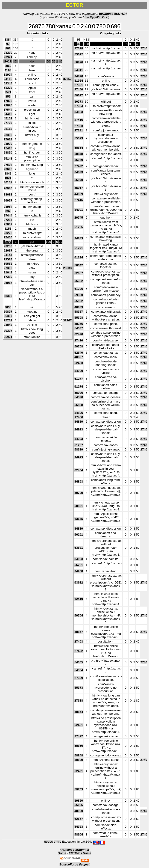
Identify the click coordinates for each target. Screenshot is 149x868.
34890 (79, 76)
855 (8, 96)
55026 (79, 393)
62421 (79, 771)
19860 (79, 801)
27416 (79, 120)
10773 (79, 102)
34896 (79, 413)
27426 (79, 340)
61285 (79, 227)
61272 (8, 88)
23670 (8, 105)
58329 (79, 449)
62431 (79, 725)
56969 (79, 160)
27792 (8, 123)
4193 (8, 70)
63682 (79, 582)
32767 (67, 79)
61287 (79, 445)
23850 (8, 153)
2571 (8, 92)
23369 (8, 135)
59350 (79, 295)
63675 (79, 519)
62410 (79, 599)
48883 (79, 307)
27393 (79, 126)
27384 (79, 106)
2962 (8, 66)
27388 (79, 701)
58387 (79, 312)
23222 (8, 233)
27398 (79, 48)
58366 (79, 324)
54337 (79, 328)
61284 (79, 257)
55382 (79, 281)
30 (79, 44)
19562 (8, 264)
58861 (79, 506)
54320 (79, 397)
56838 (79, 405)
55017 (79, 188)
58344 (8, 83)
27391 (79, 85)
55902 (79, 301)
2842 (8, 173)
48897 (79, 357)
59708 (79, 346)
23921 (8, 57)
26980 (8, 188)
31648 (8, 272)
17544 (8, 110)
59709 (79, 493)
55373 (79, 138)
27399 (79, 678)
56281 (79, 565)
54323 (79, 439)
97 (8, 44)
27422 (79, 166)
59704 (79, 615)
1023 (8, 61)
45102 (8, 118)
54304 (79, 670)
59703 (79, 789)
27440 (79, 89)
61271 (79, 248)
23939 (8, 144)
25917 (8, 283)
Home (62, 853)
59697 (79, 95)
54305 (79, 662)
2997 (8, 242)
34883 (79, 112)
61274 (79, 387)
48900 (79, 811)
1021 (8, 178)
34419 (8, 114)
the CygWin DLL (96, 17)
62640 (79, 353)
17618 (8, 139)
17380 (8, 277)
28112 (8, 129)
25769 (8, 320)
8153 (8, 229)
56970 (79, 180)
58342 (79, 265)
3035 (8, 307)
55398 (79, 318)
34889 (79, 422)
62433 (79, 363)
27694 (8, 165)
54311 (79, 70)
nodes (48, 842)
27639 (8, 224)
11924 (8, 75)
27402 (79, 651)
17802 (8, 101)
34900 (79, 371)
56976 (79, 62)
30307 (8, 331)
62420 (79, 334)
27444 (8, 215)
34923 (79, 429)
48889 (79, 760)
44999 (79, 194)
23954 (8, 207)
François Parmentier (74, 850)
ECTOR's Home (80, 853)
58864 (79, 148)
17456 (79, 417)
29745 (79, 218)
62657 (79, 273)
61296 (79, 289)
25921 (8, 337)
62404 (79, 470)
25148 (8, 158)
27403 (79, 641)
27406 (8, 237)
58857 (79, 632)
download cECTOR (113, 14)
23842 (8, 325)
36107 (8, 182)
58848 (79, 154)
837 (8, 211)
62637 (8, 250)
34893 (79, 172)
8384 (8, 40)
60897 (8, 312)
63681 (79, 548)
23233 (8, 246)
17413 (8, 148)
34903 (79, 559)
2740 (144, 48)
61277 (79, 379)
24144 (8, 255)
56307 (8, 316)
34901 (79, 210)
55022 (79, 54)
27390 (8, 268)
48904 (79, 834)
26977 (8, 200)
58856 (79, 746)
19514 (8, 259)
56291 (79, 535)
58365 (8, 296)
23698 (8, 169)
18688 (8, 194)
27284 (8, 220)
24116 (8, 79)
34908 (79, 571)
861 (8, 48)
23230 (8, 53)
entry (58, 842)
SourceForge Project (74, 864)
